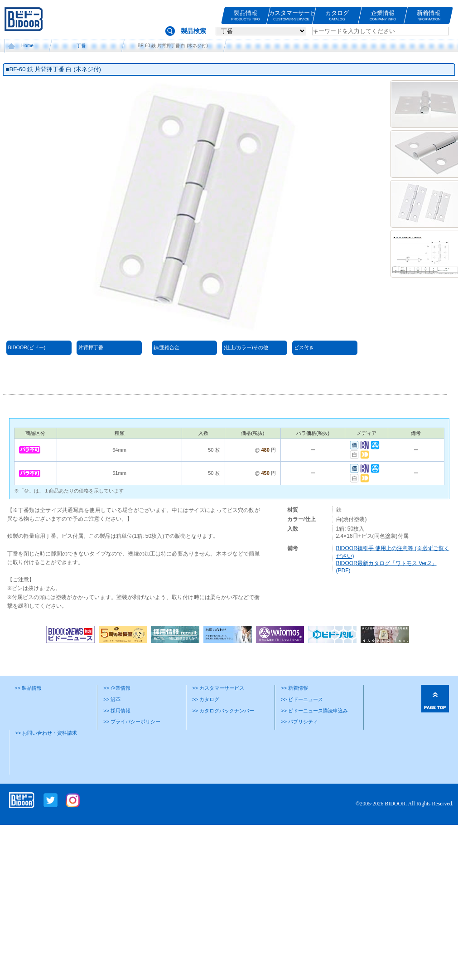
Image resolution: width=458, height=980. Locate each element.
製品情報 (246, 16)
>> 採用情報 (117, 711)
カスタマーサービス (291, 16)
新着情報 (429, 16)
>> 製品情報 (28, 688)
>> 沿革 (112, 699)
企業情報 (383, 16)
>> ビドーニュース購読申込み (314, 711)
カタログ (337, 16)
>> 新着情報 (294, 688)
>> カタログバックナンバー (223, 711)
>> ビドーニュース (302, 699)
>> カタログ (206, 699)
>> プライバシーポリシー (132, 722)
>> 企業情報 (117, 688)
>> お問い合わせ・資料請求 (46, 733)
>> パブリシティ (299, 722)
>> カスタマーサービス (218, 688)
